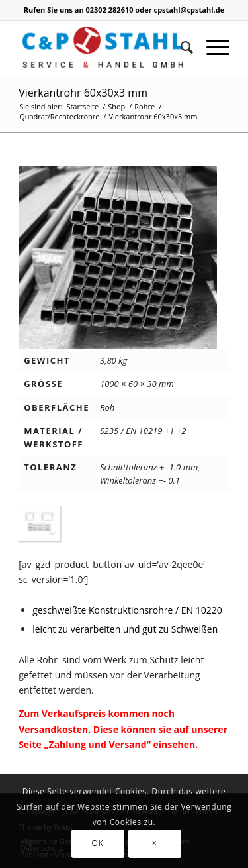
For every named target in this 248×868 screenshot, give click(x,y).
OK (98, 843)
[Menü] (211, 47)
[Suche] (180, 47)
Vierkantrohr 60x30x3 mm (83, 93)
